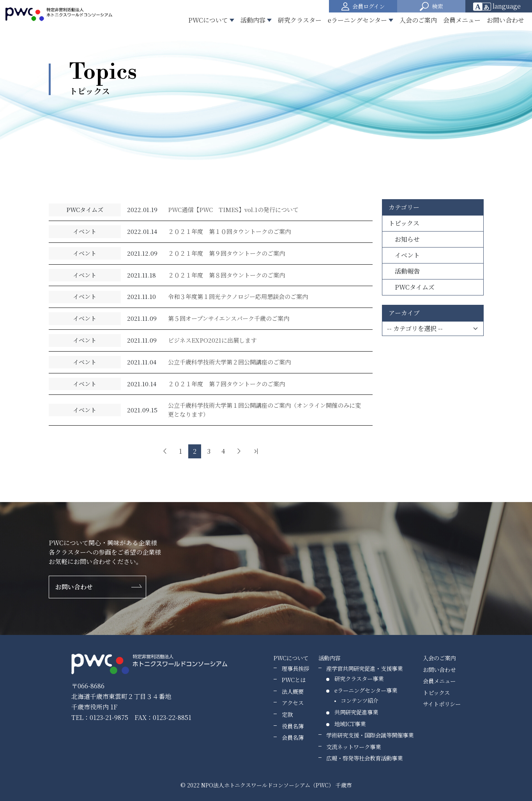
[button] (431, 6)
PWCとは (294, 680)
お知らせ (404, 239)
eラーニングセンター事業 (366, 690)
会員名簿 (293, 737)
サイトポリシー (442, 704)
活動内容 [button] (253, 20)
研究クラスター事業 (359, 678)
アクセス (293, 703)
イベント (404, 255)
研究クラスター (300, 20)
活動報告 (404, 271)
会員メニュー (462, 20)
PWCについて (291, 658)
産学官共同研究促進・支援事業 (364, 668)
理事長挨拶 (295, 668)
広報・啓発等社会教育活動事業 (364, 758)
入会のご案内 (418, 20)
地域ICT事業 (350, 724)
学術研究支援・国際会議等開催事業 (370, 735)
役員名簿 (293, 726)
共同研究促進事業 (356, 712)
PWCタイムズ (412, 287)
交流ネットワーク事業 (353, 747)
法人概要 (293, 691)
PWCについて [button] (208, 20)
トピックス (404, 223)
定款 (287, 714)
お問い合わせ (505, 20)
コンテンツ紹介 (360, 700)
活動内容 (329, 658)
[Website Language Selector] (499, 6)
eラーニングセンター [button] (357, 20)
